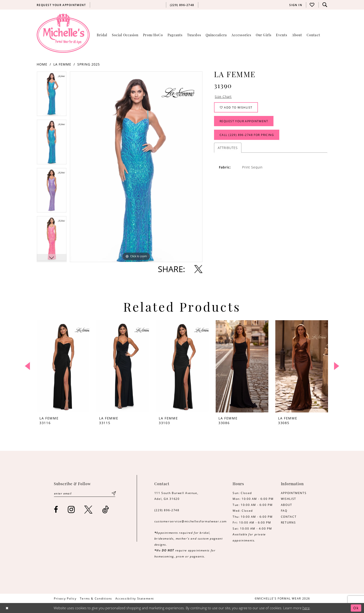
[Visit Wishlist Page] (312, 5)
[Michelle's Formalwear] (63, 33)
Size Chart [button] (223, 97)
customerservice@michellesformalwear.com (191, 521)
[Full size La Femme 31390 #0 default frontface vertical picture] (136, 167)
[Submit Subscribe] (114, 493)
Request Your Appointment (244, 121)
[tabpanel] (52, 96)
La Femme (62, 64)
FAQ (284, 511)
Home (42, 64)
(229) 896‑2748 (167, 510)
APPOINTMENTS (294, 493)
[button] (296, 5)
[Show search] (325, 5)
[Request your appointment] (61, 5)
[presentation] (63, 366)
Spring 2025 (89, 64)
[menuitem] (61, 5)
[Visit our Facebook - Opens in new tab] (56, 509)
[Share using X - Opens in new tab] (198, 269)
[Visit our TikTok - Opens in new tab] (106, 509)
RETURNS (288, 522)
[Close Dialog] (7, 608)
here (306, 608)
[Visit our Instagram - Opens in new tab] (71, 509)
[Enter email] (85, 493)
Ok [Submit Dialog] (356, 608)
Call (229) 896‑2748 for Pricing (247, 135)
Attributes (228, 148)
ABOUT (287, 505)
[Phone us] (182, 5)
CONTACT (289, 517)
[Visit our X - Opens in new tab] (89, 509)
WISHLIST (289, 499)
